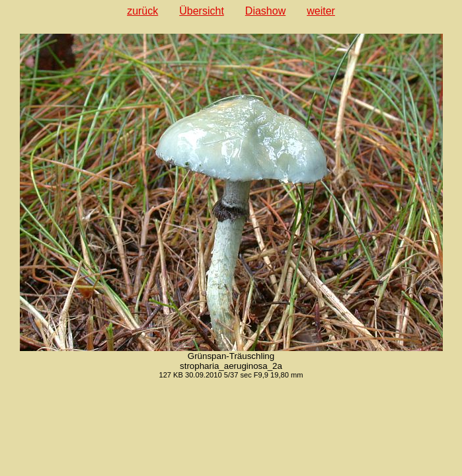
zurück (142, 11)
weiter (321, 11)
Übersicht (202, 11)
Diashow (265, 11)
